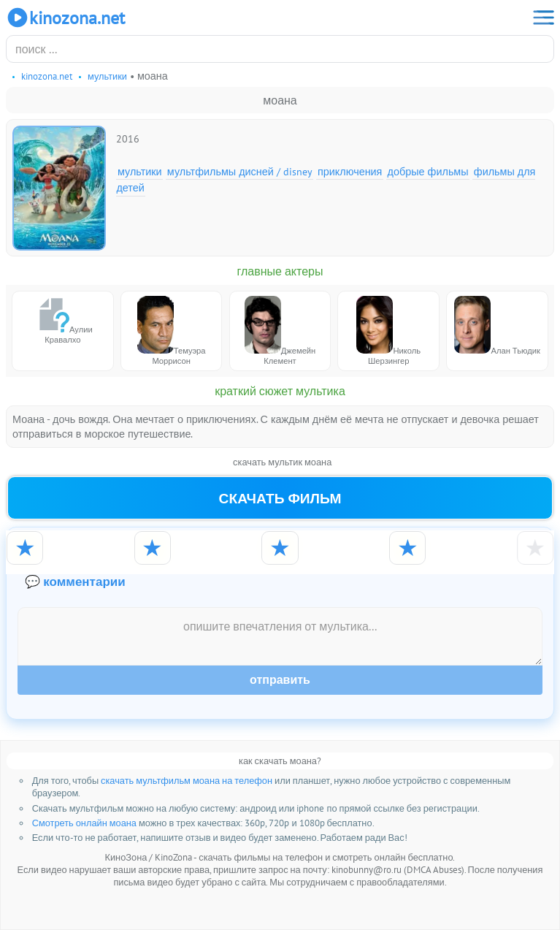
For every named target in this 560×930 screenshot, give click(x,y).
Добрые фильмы (428, 171)
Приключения (350, 171)
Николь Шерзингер (388, 331)
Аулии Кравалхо (63, 320)
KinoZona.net (65, 18)
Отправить (280, 680)
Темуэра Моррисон (172, 331)
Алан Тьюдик (497, 326)
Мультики (140, 171)
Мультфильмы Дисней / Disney (240, 171)
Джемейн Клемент (280, 331)
